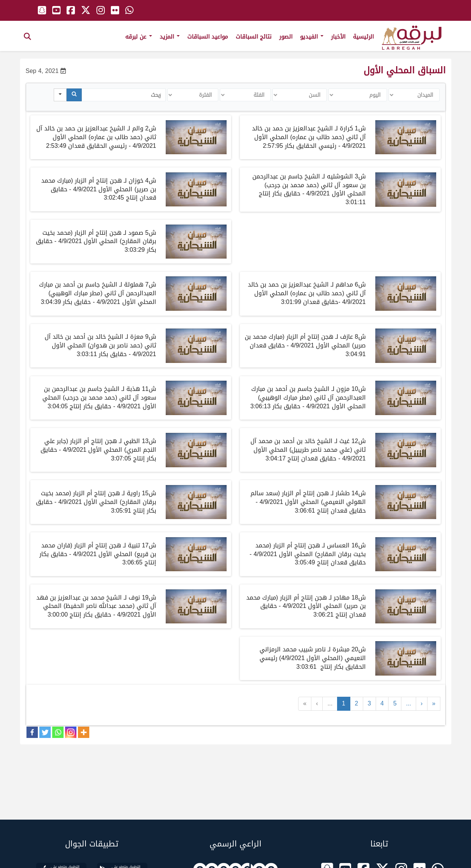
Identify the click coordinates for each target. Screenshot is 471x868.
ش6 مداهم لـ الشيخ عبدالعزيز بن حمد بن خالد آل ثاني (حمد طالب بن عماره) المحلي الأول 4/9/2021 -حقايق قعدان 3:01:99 (307, 293)
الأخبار (338, 37)
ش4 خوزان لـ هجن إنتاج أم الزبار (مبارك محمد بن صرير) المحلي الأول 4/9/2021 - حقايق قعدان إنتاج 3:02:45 (99, 189)
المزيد (170, 37)
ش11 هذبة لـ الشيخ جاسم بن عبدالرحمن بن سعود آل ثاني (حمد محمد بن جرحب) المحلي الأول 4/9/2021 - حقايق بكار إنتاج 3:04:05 (99, 398)
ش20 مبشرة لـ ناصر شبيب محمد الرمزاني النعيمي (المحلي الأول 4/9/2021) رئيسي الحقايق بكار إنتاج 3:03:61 (313, 658)
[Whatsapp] (58, 732)
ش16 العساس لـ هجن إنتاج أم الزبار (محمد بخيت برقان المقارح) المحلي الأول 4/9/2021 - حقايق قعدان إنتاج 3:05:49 (308, 554)
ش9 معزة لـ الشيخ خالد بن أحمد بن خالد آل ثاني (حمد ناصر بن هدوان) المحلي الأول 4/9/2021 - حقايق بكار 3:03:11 (100, 345)
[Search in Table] (124, 95)
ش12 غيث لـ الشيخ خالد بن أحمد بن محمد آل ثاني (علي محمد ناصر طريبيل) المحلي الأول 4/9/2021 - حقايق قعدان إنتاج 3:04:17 (308, 450)
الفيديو (312, 37)
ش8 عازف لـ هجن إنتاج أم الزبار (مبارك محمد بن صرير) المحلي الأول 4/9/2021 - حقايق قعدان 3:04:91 (305, 345)
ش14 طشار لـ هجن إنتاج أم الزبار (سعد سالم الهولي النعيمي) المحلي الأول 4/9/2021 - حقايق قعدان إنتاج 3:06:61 (308, 502)
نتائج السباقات (254, 37)
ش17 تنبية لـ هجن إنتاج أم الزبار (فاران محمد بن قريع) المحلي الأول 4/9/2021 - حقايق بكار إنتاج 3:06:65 (98, 554)
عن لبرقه (139, 37)
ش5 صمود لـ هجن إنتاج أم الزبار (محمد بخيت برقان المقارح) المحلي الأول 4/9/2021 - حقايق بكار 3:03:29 (96, 241)
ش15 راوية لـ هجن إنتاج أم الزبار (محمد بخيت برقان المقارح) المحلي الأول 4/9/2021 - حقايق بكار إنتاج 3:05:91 (96, 502)
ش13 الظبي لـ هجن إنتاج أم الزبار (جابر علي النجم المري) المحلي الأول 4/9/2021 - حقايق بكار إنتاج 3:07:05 (98, 450)
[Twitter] (45, 732)
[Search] (74, 95)
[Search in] (60, 95)
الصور (286, 37)
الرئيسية (363, 37)
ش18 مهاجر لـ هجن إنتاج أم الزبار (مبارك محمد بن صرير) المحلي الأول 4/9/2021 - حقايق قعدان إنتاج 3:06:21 (306, 606)
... (330, 703)
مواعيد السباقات (208, 37)
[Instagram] (71, 732)
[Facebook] (32, 732)
